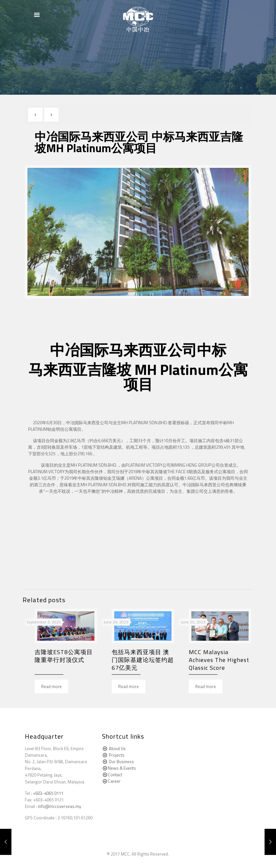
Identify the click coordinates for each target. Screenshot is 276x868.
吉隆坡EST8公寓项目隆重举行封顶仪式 (64, 656)
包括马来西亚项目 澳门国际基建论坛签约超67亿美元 (143, 660)
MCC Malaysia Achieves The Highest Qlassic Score (219, 660)
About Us (117, 748)
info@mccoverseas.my (59, 806)
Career (114, 781)
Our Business (121, 762)
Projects (117, 755)
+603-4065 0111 (48, 793)
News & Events (122, 768)
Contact (115, 775)
